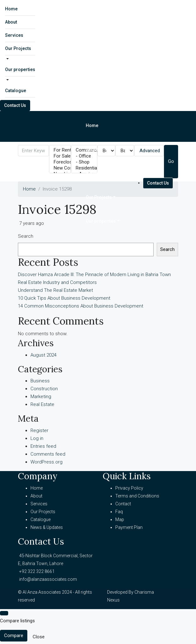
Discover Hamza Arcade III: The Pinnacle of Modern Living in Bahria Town (94, 275)
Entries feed (43, 446)
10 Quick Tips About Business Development (64, 298)
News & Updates (47, 527)
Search (26, 236)
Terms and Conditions (137, 496)
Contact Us (15, 105)
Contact (123, 504)
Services (14, 35)
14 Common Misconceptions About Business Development (81, 306)
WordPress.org (46, 462)
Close (39, 637)
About (11, 22)
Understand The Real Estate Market (55, 290)
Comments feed (48, 454)
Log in (37, 438)
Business (40, 381)
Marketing (41, 397)
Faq (119, 512)
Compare (14, 636)
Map (120, 519)
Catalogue (16, 91)
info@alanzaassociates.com (48, 579)
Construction (44, 389)
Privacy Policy (129, 488)
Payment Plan (129, 527)
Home (11, 9)
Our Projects (18, 48)
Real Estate (42, 404)
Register (39, 430)
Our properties (20, 69)
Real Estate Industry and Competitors (57, 282)
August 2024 (44, 355)
